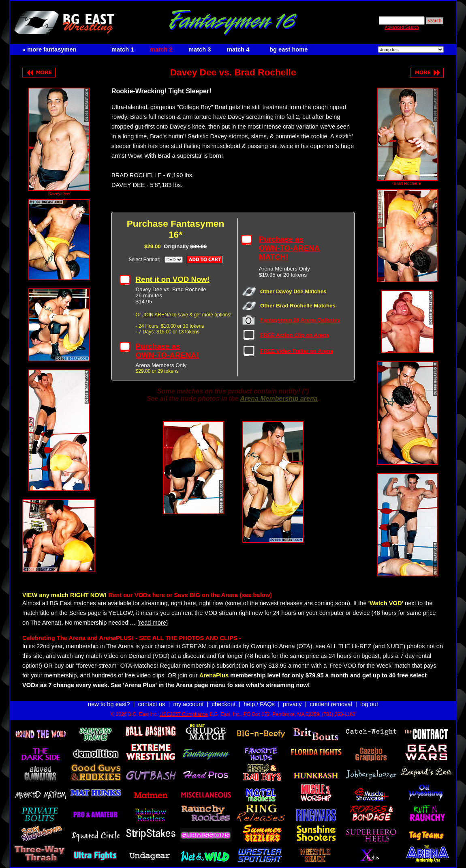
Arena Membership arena (279, 395)
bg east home (289, 49)
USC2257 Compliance (184, 707)
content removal (331, 697)
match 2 (161, 49)
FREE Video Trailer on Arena (297, 347)
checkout (224, 697)
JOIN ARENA (157, 311)
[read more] (153, 619)
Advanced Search (402, 27)
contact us (152, 697)
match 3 (200, 49)
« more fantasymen (49, 49)
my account (189, 697)
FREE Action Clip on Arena (295, 332)
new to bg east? (109, 697)
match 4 (238, 49)
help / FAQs (259, 697)
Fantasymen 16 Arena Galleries (300, 316)
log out (369, 697)
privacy (292, 697)
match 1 (123, 49)
